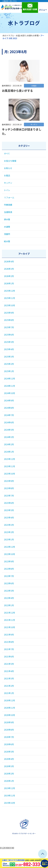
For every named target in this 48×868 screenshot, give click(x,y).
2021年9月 (9, 635)
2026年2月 (9, 276)
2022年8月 (9, 569)
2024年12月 (9, 378)
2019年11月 (9, 795)
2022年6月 (9, 583)
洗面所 (7, 234)
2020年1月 (9, 781)
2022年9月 (9, 561)
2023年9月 (9, 481)
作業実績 (8, 205)
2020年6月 (9, 744)
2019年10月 (9, 803)
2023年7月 (9, 496)
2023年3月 (9, 525)
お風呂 (7, 175)
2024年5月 (9, 430)
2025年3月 (9, 357)
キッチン (8, 183)
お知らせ (8, 168)
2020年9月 (9, 722)
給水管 (7, 241)
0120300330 (7, 848)
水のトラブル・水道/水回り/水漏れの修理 (20, 35)
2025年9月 (9, 313)
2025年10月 (9, 305)
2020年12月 (9, 700)
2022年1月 (9, 605)
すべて (7, 154)
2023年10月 (9, 474)
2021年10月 (9, 627)
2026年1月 (9, 283)
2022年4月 (9, 598)
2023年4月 (9, 517)
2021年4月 (9, 671)
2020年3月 (9, 766)
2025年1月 (9, 371)
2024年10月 (9, 393)
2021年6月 (9, 656)
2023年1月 (9, 539)
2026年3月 (9, 269)
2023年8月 (9, 488)
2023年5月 (9, 510)
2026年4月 (9, 261)
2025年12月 (9, 291)
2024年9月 (9, 400)
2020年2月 (9, 774)
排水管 (7, 219)
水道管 (7, 227)
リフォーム (9, 197)
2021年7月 (9, 649)
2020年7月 (9, 737)
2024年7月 (9, 415)
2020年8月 (9, 730)
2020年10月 (9, 715)
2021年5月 (9, 664)
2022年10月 (9, 554)
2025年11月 (9, 298)
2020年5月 (9, 752)
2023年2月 (9, 532)
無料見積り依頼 (30, 7)
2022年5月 (9, 591)
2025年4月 (9, 349)
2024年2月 (9, 444)
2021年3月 (9, 678)
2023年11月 (9, 466)
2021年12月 (9, 613)
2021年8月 (9, 642)
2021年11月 (9, 620)
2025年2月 (9, 364)
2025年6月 (9, 335)
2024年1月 (9, 452)
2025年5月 (9, 342)
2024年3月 (9, 437)
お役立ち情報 (10, 161)
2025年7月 (9, 327)
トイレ (7, 190)
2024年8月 (9, 408)
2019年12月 (9, 788)
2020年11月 (9, 708)
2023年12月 (9, 459)
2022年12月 (9, 547)
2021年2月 (9, 686)
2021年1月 (9, 693)
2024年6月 (9, 422)
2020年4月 (9, 759)
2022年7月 (9, 576)
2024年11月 (9, 386)
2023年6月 (9, 503)
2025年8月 (9, 320)
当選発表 (8, 212)
